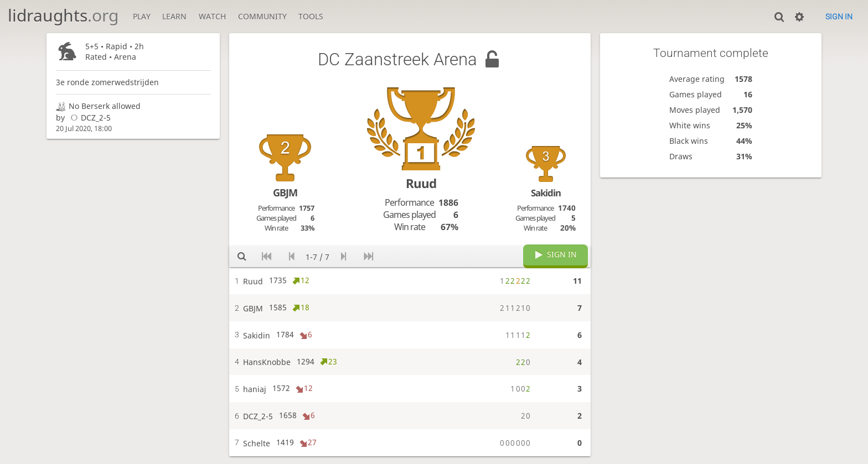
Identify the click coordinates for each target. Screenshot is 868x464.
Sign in (839, 17)
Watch (212, 16)
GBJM (285, 192)
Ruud (421, 183)
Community (262, 16)
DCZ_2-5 (89, 118)
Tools (311, 16)
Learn (174, 16)
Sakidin (546, 193)
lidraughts (63, 15)
